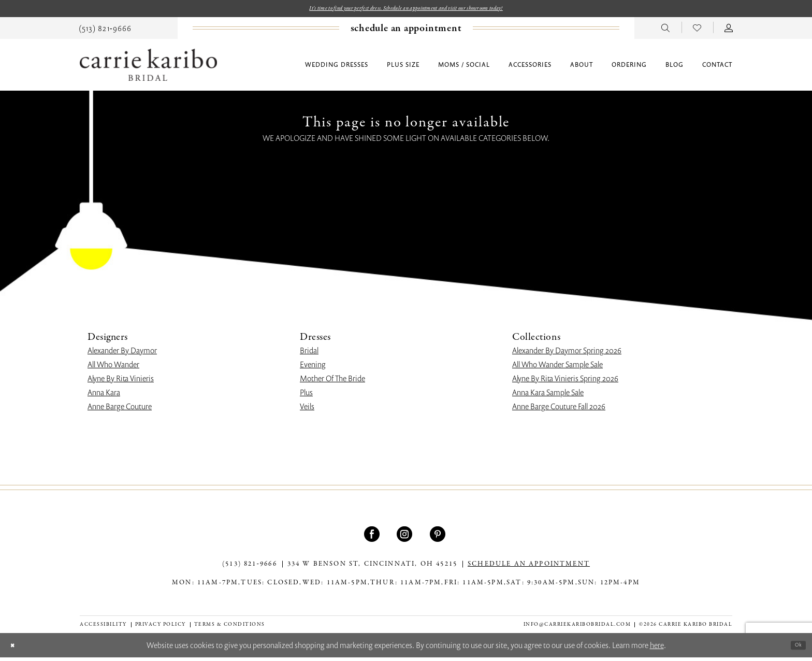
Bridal (309, 354)
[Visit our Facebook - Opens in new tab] (373, 538)
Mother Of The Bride (332, 382)
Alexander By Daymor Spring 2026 (567, 354)
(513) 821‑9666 (250, 568)
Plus (306, 396)
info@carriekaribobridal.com (577, 628)
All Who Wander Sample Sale (557, 368)
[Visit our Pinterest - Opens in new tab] (439, 538)
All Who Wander (113, 368)
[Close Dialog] (16, 649)
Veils (307, 410)
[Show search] (666, 31)
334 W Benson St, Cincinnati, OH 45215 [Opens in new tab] (372, 568)
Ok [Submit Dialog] (795, 648)
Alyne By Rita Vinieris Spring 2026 (565, 382)
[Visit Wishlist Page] (697, 31)
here (657, 649)
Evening (313, 368)
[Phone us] (105, 31)
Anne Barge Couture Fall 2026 (559, 410)
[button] (729, 31)
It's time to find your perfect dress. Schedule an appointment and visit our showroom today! (406, 10)
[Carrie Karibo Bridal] (148, 68)
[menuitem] (105, 31)
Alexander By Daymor (122, 354)
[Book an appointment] (406, 31)
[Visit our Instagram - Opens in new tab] (406, 538)
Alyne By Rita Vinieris (121, 382)
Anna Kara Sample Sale (548, 396)
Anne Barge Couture (120, 410)
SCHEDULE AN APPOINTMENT (529, 568)
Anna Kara (104, 396)
